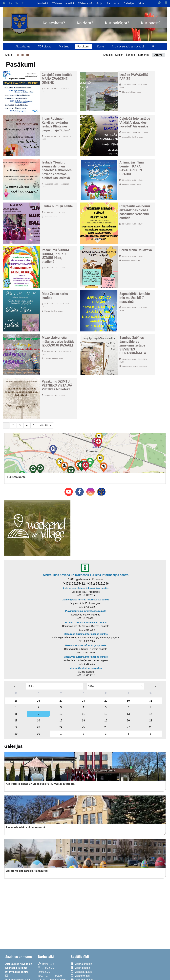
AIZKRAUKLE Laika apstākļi (134, 966)
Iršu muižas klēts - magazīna (86, 668)
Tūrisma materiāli (63, 3)
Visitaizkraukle (83, 972)
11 (83, 714)
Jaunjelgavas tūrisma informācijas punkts (86, 600)
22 (16, 727)
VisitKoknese (82, 968)
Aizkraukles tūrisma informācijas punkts (86, 588)
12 (106, 714)
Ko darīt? (85, 23)
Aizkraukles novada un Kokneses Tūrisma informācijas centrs (86, 575)
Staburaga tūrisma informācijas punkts (86, 634)
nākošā (44, 425)
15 (16, 721)
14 (151, 714)
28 (83, 701)
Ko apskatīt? (54, 23)
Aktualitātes (23, 46)
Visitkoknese (82, 976)
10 (61, 714)
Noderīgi (43, 3)
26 (39, 701)
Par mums (113, 3)
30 (128, 701)
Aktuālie (108, 55)
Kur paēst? (151, 23)
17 (61, 721)
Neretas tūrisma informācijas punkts (86, 645)
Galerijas (129, 3)
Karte (101, 46)
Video (142, 3)
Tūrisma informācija (90, 3)
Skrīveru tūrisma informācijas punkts (86, 623)
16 (39, 721)
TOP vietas (44, 46)
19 (106, 721)
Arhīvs (158, 55)
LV (11, 3)
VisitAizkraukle (83, 964)
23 (39, 727)
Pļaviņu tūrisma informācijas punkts (86, 611)
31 (151, 701)
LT (22, 3)
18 (83, 721)
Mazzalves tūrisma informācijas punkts (86, 657)
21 (151, 721)
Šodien (119, 55)
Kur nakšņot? (117, 23)
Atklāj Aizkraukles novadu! (128, 46)
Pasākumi (83, 46)
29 (106, 701)
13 (128, 714)
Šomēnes (144, 55)
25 (16, 701)
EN (16, 3)
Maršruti (64, 46)
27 (61, 701)
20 (128, 721)
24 (61, 727)
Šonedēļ (131, 55)
